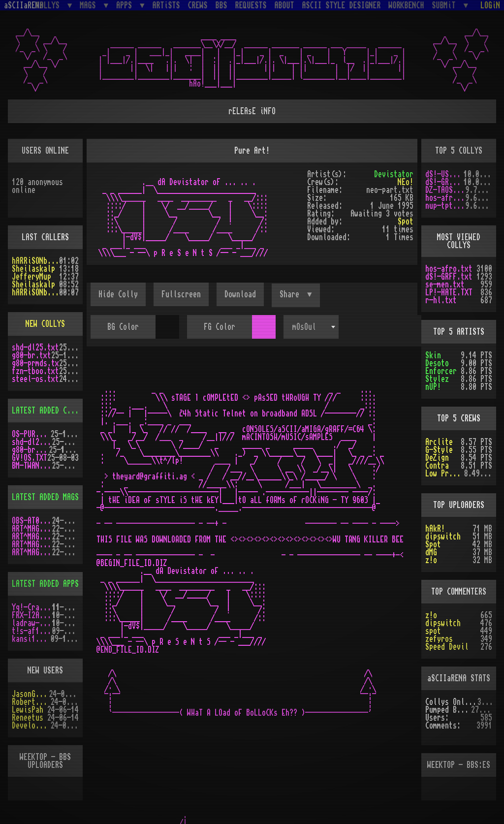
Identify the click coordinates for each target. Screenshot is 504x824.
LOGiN (490, 5)
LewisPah (28, 710)
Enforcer (441, 371)
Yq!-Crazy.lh (32, 607)
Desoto (437, 363)
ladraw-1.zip (32, 623)
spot (433, 631)
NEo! (406, 182)
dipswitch (443, 537)
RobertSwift (31, 702)
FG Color (220, 327)
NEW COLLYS (45, 324)
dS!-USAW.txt (444, 174)
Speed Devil (447, 647)
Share (291, 294)
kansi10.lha (31, 639)
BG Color (123, 327)
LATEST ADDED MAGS (45, 497)
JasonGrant (31, 694)
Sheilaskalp (33, 269)
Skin (433, 355)
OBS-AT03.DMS (32, 521)
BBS (221, 5)
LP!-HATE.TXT (449, 292)
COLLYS (50, 5)
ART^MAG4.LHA (32, 537)
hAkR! (435, 529)
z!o (431, 560)
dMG (431, 552)
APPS (126, 5)
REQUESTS (251, 5)
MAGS (90, 5)
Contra (437, 466)
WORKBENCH (407, 5)
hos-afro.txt (445, 198)
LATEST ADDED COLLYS (49, 411)
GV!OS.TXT (30, 458)
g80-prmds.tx (35, 363)
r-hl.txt (441, 300)
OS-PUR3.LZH (31, 434)
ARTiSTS (166, 5)
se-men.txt (445, 285)
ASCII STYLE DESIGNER (342, 5)
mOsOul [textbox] (304, 327)
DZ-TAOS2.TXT (445, 190)
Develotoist (31, 726)
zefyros (439, 639)
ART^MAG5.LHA (32, 544)
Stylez (437, 379)
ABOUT (284, 5)
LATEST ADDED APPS (45, 584)
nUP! (433, 387)
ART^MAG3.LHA (32, 529)
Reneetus (28, 718)
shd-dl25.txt (35, 348)
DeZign (437, 458)
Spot (406, 222)
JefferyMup (31, 277)
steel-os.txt (35, 379)
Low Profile (445, 474)
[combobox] (311, 327)
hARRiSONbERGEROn (35, 261)
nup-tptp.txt (445, 206)
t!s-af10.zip (32, 631)
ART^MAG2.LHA (32, 552)
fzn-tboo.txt (35, 371)
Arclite (439, 442)
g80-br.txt (31, 355)
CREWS (198, 5)
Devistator (394, 174)
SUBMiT (446, 5)
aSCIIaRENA (24, 5)
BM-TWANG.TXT (32, 466)
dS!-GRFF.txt (444, 182)
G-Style (439, 450)
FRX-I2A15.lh (32, 615)
